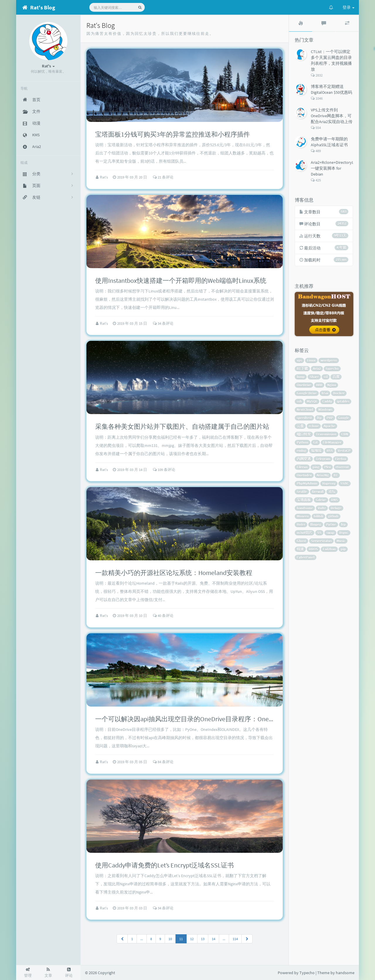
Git (316, 442)
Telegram (323, 459)
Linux (311, 360)
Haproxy (329, 483)
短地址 (316, 451)
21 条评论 (163, 177)
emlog (301, 451)
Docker (339, 393)
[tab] (301, 23)
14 (214, 939)
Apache (329, 426)
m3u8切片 (305, 533)
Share (314, 377)
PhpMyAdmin (307, 483)
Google (344, 418)
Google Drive (307, 393)
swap (330, 533)
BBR (319, 385)
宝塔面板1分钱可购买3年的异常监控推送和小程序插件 (173, 134)
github (333, 516)
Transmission (326, 434)
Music (341, 541)
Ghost (301, 541)
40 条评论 (163, 616)
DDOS (313, 549)
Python (302, 442)
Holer (301, 524)
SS (319, 533)
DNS (334, 500)
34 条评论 (163, 323)
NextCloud (305, 410)
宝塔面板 (304, 500)
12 (192, 939)
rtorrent (342, 467)
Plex (328, 467)
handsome (305, 508)
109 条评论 (164, 470)
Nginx (332, 385)
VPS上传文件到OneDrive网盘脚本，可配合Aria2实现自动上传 (332, 116)
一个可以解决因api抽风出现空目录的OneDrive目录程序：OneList (187, 719)
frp (343, 524)
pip (343, 549)
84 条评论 (163, 762)
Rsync (344, 533)
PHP (330, 418)
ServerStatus (321, 541)
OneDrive (304, 385)
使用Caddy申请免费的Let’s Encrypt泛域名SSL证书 (165, 865)
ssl (326, 377)
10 (170, 939)
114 (235, 939)
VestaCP (344, 451)
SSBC (345, 483)
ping (316, 467)
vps (299, 360)
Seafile (302, 492)
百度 (336, 377)
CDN (345, 434)
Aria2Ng (323, 475)
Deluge (336, 508)
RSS (330, 451)
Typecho (307, 973)
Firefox (341, 459)
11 (181, 939)
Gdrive (321, 500)
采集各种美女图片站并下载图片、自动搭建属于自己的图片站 (182, 426)
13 (203, 939)
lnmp (301, 377)
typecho (332, 369)
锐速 (300, 549)
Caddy (327, 401)
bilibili (318, 516)
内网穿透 (304, 459)
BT (336, 475)
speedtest (304, 418)
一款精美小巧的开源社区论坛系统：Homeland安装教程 (174, 573)
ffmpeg (316, 524)
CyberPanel (306, 557)
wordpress (329, 360)
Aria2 (317, 369)
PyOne (331, 524)
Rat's (104, 177)
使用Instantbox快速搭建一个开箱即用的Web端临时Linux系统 (181, 280)
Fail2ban (329, 549)
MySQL (312, 401)
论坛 (332, 492)
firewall (318, 492)
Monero (303, 516)
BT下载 (302, 369)
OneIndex (304, 475)
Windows (325, 410)
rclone (314, 426)
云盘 (300, 426)
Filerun (302, 467)
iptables (343, 401)
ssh (299, 401)
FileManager (332, 442)
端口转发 (304, 434)
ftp (319, 418)
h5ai (325, 393)
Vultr (322, 508)
